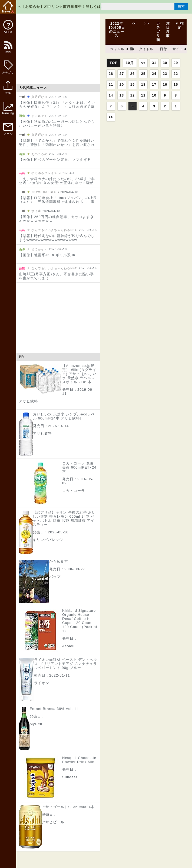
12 (133, 95)
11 (143, 95)
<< (134, 23)
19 (133, 84)
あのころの (39, 154)
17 (154, 84)
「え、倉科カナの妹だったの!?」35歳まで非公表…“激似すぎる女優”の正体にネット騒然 (57, 181)
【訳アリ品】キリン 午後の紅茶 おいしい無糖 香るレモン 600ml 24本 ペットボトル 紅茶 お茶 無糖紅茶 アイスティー (64, 518)
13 (122, 95)
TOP (114, 63)
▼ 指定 (180, 25)
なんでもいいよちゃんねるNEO (54, 230)
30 (165, 63)
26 (133, 74)
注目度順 (168, 30)
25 (143, 74)
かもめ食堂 (59, 561)
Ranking (8, 108)
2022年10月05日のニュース (117, 30)
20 (122, 84)
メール (8, 129)
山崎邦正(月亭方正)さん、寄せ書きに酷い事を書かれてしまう (56, 276)
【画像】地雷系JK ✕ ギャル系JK (47, 255)
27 (122, 74)
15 (176, 84)
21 (111, 84)
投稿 (8, 90)
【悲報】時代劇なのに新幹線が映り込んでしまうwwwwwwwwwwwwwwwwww (57, 238)
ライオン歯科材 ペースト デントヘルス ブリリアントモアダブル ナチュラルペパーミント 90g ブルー (66, 664)
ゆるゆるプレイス (44, 173)
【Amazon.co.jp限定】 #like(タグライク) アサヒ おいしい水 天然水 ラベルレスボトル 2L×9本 (79, 374)
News (8, 7)
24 (154, 74)
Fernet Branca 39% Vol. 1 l (54, 709)
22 (176, 74)
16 (165, 84)
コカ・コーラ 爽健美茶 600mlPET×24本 (79, 467)
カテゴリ (8, 67)
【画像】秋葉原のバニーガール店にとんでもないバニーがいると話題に (57, 124)
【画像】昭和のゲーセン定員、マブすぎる (55, 160)
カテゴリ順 (158, 32)
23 (165, 74)
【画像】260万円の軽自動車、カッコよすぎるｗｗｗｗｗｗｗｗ (56, 219)
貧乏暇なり (39, 97)
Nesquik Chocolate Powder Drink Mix (79, 760)
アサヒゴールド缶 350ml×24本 (68, 807)
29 (176, 63)
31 (154, 63)
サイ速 (36, 211)
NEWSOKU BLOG (45, 192)
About (8, 27)
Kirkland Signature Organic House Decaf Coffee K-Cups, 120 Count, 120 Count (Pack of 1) (80, 621)
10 (154, 95)
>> (147, 23)
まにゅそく (39, 116)
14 (111, 95)
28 (111, 74)
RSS (8, 50)
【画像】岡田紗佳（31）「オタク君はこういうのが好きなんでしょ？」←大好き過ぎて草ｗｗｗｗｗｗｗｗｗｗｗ (57, 107)
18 (143, 84)
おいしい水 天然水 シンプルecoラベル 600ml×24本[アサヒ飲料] (64, 416)
